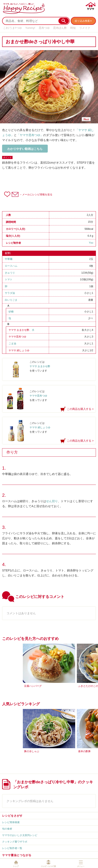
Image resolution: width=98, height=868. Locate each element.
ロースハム (11, 266)
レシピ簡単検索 (11, 822)
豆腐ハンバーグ (33, 686)
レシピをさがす (12, 816)
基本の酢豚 (84, 751)
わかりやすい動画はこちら (25, 149)
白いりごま (11, 300)
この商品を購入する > (80, 409)
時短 (73, 28)
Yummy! (30, 28)
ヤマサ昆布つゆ (17, 337)
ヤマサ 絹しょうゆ (19, 350)
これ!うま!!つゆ (12, 28)
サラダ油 (10, 293)
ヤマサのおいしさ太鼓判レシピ (20, 835)
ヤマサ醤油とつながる (17, 855)
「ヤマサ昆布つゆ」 (30, 135)
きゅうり (10, 273)
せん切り (52, 501)
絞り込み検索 (82, 21)
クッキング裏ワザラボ (15, 842)
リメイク (85, 28)
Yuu (91, 243)
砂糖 (11, 312)
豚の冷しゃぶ (32, 751)
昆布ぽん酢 (60, 28)
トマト (9, 279)
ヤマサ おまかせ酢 (19, 330)
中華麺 (9, 259)
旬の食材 (7, 829)
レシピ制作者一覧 (12, 848)
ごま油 (12, 344)
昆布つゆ (44, 28)
